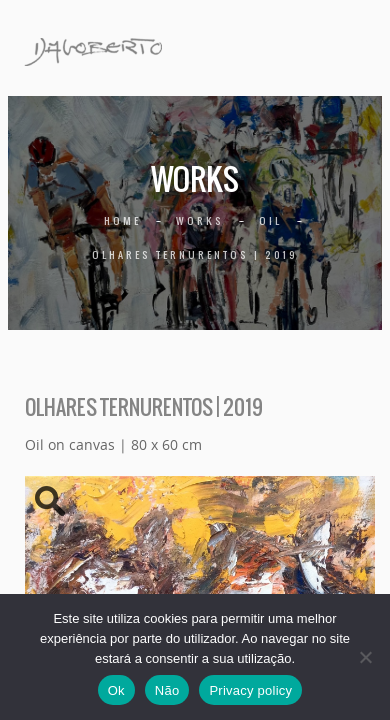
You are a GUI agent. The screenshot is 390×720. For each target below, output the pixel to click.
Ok (116, 690)
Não (167, 690)
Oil (270, 220)
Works (200, 220)
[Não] (365, 657)
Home (122, 220)
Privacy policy (250, 690)
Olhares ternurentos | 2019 (195, 254)
